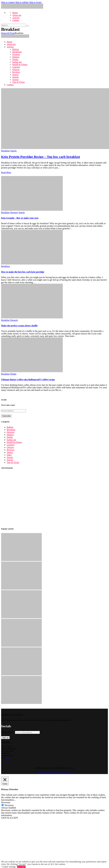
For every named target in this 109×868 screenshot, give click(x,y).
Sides (9, 455)
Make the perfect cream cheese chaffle (19, 326)
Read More (6, 172)
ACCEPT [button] (21, 867)
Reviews (11, 450)
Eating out (11, 440)
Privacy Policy (66, 773)
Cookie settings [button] (9, 867)
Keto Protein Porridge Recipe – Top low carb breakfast (41, 157)
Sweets (10, 460)
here (7, 758)
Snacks (13, 151)
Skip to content (8, 2)
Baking (10, 427)
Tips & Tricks (13, 462)
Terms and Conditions (47, 773)
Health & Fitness (14, 442)
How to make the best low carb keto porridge (23, 272)
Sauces (10, 452)
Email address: (20, 732)
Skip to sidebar (22, 2)
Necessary (9, 805)
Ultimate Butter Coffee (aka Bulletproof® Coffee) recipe (28, 380)
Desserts (14, 212)
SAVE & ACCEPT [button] (10, 818)
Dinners (10, 435)
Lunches (11, 445)
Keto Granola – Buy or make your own (20, 218)
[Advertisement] (26, 498)
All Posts (11, 33)
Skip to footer (35, 2)
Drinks (13, 374)
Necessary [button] (6, 802)
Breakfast (5, 151)
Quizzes (10, 447)
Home (4, 33)
